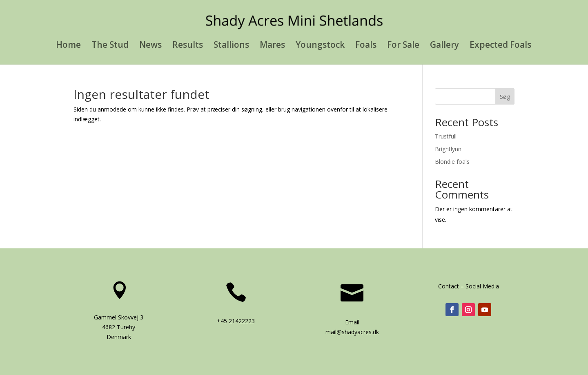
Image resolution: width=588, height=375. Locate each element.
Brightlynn (448, 149)
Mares (272, 46)
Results (188, 46)
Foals (366, 46)
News (150, 46)
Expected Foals (500, 46)
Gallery (444, 46)
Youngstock (320, 46)
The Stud (110, 46)
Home (68, 46)
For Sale (403, 46)
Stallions (231, 46)
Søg (505, 97)
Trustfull (446, 136)
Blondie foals (452, 162)
